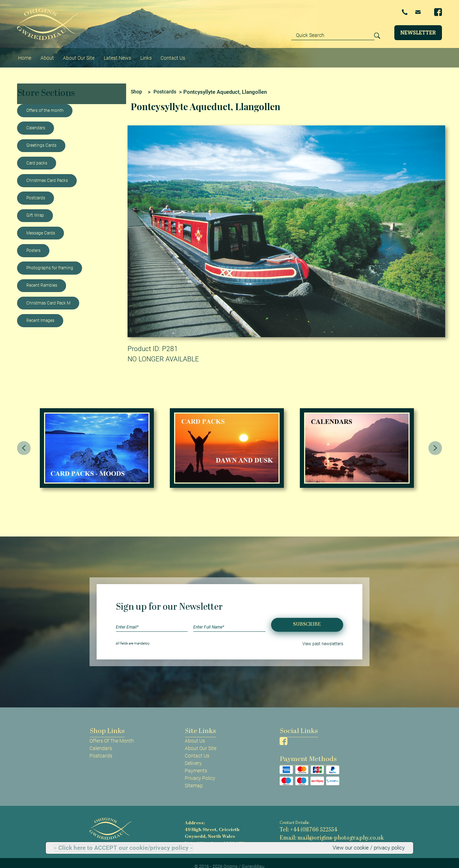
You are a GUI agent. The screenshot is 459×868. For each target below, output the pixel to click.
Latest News (103, 53)
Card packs (37, 155)
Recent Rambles (42, 278)
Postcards (36, 190)
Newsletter (418, 32)
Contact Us (152, 53)
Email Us (409, 12)
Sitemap (194, 778)
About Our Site (69, 53)
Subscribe (307, 617)
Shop (137, 84)
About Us (195, 733)
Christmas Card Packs (47, 173)
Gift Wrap (35, 208)
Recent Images (40, 313)
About (42, 53)
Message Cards (41, 225)
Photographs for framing (50, 260)
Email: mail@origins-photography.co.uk (317, 828)
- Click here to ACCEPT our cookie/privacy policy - (123, 848)
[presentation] (24, 441)
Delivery (193, 756)
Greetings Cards (41, 138)
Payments (196, 763)
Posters (33, 243)
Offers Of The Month (112, 733)
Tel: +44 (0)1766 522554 (302, 822)
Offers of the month (45, 103)
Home (23, 53)
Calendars (36, 120)
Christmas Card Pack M (48, 295)
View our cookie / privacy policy (370, 848)
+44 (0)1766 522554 (364, 12)
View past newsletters (326, 635)
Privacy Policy (200, 771)
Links (128, 53)
